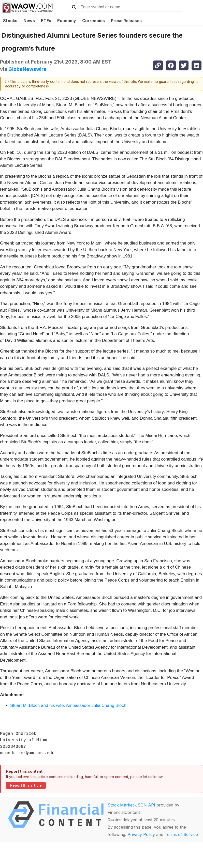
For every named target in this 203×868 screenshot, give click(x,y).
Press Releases (126, 21)
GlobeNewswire (27, 69)
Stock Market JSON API (131, 805)
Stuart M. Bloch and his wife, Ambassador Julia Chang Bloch (68, 705)
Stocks (10, 21)
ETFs (46, 21)
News (29, 21)
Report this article (26, 785)
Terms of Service (181, 834)
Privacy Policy (141, 834)
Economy (67, 21)
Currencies (93, 21)
